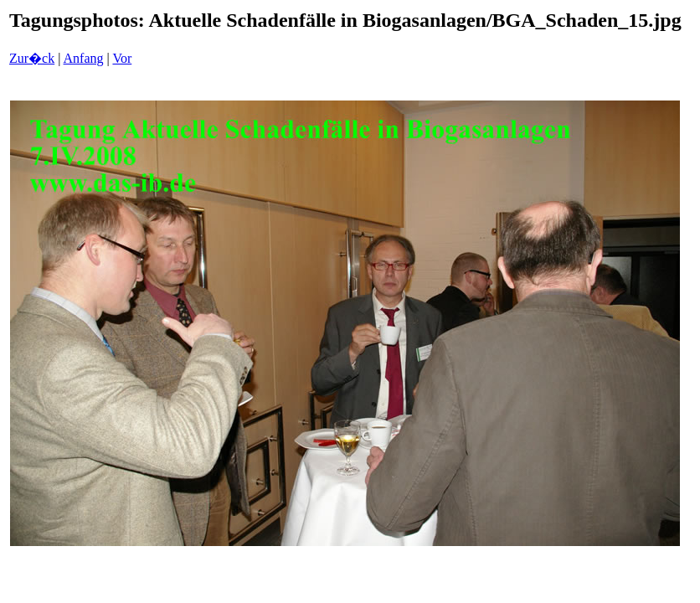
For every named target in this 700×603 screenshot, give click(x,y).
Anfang (84, 58)
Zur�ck (32, 58)
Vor (122, 58)
